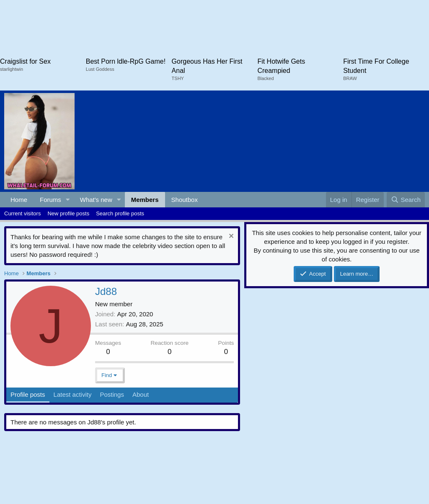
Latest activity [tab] (73, 394)
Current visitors (22, 213)
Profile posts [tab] (28, 394)
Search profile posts (120, 213)
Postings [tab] (112, 394)
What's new (96, 200)
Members (145, 200)
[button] (68, 200)
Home (19, 200)
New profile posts (68, 213)
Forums (50, 200)
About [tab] (141, 394)
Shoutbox (185, 200)
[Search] (406, 200)
